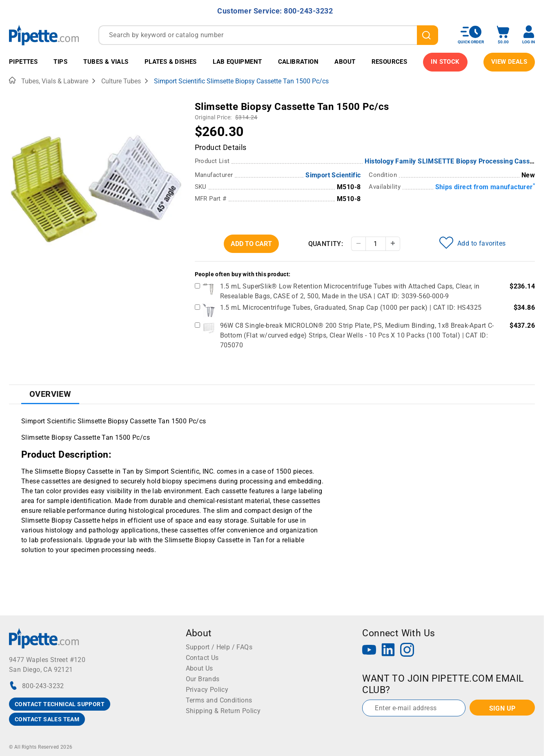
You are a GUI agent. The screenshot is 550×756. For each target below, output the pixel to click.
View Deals (509, 62)
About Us (199, 668)
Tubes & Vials (106, 62)
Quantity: (326, 244)
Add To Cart (251, 244)
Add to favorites (472, 243)
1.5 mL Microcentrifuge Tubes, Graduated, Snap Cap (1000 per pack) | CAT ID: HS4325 (351, 308)
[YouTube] (369, 651)
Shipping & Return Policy (223, 711)
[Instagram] (407, 651)
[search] (428, 35)
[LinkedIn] (388, 651)
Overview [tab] (50, 394)
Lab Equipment (237, 62)
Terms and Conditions (219, 700)
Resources (390, 62)
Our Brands (203, 679)
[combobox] (268, 35)
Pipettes (23, 62)
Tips (60, 62)
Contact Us (202, 658)
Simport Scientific (333, 175)
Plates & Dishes (171, 62)
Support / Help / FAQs (219, 647)
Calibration (298, 62)
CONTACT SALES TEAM (47, 719)
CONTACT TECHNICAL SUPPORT (60, 704)
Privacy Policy (207, 690)
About (345, 62)
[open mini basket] (503, 35)
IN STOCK (445, 62)
